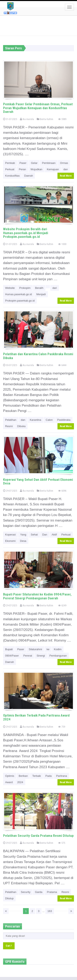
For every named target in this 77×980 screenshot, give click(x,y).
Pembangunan (58, 656)
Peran (22, 169)
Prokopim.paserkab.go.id (20, 301)
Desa (23, 541)
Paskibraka (64, 420)
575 (62, 843)
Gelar (34, 163)
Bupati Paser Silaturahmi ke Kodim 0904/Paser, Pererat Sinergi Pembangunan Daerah (37, 596)
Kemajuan (53, 169)
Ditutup (9, 898)
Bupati (9, 649)
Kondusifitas (12, 176)
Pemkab (10, 163)
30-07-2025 (10, 365)
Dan (45, 535)
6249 (62, 605)
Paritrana (61, 776)
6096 (62, 491)
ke (48, 649)
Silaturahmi (35, 649)
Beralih (39, 288)
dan (66, 169)
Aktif (54, 535)
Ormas (64, 163)
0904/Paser (12, 656)
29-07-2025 (10, 491)
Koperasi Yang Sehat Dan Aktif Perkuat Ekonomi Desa (38, 481)
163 (50, 911)
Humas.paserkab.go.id (18, 294)
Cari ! (9, 946)
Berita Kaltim (45, 119)
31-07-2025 (10, 119)
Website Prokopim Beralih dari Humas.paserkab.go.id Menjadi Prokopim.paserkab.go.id (26, 233)
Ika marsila (27, 119)
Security (26, 892)
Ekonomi (10, 541)
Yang (23, 535)
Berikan (23, 776)
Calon (49, 420)
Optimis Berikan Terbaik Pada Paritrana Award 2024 (36, 717)
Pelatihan (11, 420)
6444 (62, 365)
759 (62, 727)
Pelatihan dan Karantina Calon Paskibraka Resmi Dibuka (38, 356)
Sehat (34, 535)
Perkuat (10, 169)
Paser (23, 163)
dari (55, 288)
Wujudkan (37, 169)
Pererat (28, 656)
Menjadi (41, 294)
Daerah (29, 176)
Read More (66, 176)
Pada (48, 776)
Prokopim (25, 288)
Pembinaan (49, 163)
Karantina (36, 420)
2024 (20, 782)
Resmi (9, 426)
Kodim (58, 649)
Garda (39, 892)
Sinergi (41, 656)
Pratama (52, 892)
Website (10, 288)
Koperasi (10, 535)
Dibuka (21, 426)
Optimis (10, 776)
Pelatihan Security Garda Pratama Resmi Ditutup (38, 836)
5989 (62, 119)
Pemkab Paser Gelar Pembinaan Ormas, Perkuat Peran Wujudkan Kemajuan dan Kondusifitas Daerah (38, 108)
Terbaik (37, 776)
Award (9, 782)
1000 (62, 244)
